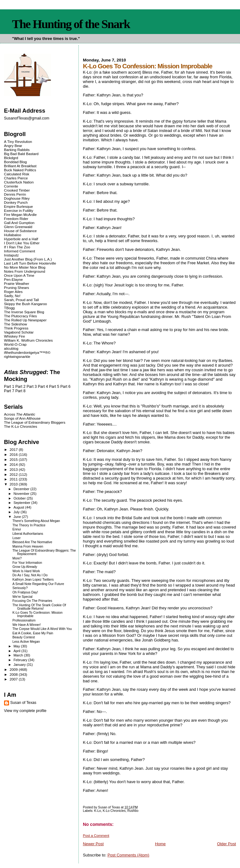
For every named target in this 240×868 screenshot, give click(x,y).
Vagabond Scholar (19, 332)
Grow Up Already (25, 567)
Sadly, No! (12, 296)
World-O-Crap (15, 344)
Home (160, 844)
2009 (14, 669)
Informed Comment (20, 251)
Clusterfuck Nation (19, 182)
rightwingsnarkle (17, 356)
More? (17, 558)
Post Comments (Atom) (128, 855)
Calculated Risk (17, 174)
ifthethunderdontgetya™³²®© (27, 352)
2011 (14, 479)
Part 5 (54, 387)
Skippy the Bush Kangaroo (25, 304)
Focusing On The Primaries (32, 601)
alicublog (11, 348)
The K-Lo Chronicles (21, 426)
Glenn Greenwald (18, 227)
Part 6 (65, 387)
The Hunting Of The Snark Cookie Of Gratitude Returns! (39, 607)
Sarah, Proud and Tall (21, 300)
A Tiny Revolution (18, 141)
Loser (17, 538)
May (17, 646)
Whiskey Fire (15, 336)
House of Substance (20, 231)
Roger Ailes (13, 292)
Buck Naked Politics (20, 170)
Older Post (226, 844)
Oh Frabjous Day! (25, 592)
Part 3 (32, 387)
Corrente (11, 186)
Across (20, 414)
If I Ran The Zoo (17, 247)
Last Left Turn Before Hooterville (30, 263)
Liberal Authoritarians (28, 534)
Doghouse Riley (17, 198)
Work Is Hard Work (26, 571)
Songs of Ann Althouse (22, 418)
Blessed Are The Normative (32, 542)
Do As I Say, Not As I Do (30, 575)
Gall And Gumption (19, 223)
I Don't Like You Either (22, 243)
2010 (14, 484)
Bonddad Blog (15, 162)
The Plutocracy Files (20, 316)
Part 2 (20, 387)
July (17, 512)
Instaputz (11, 255)
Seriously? (20, 588)
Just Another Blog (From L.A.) (28, 259)
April (17, 651)
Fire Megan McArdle (20, 215)
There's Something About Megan (36, 521)
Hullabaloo (13, 235)
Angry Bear (13, 146)
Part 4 (43, 387)
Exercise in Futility (19, 210)
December (22, 489)
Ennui (17, 529)
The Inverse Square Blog (24, 312)
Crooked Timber (17, 190)
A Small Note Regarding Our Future (38, 584)
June (18, 517)
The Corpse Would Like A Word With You (42, 629)
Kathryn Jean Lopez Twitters (33, 580)
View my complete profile (25, 711)
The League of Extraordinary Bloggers (35, 422)
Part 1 (9, 387)
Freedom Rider (16, 219)
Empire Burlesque (18, 206)
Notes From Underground (25, 271)
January (20, 665)
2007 (14, 679)
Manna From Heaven (28, 546)
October (20, 498)
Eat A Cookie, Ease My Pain (33, 633)
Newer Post (93, 844)
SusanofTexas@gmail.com (27, 118)
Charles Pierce (16, 178)
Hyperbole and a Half (21, 239)
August (19, 507)
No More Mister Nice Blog (25, 267)
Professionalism (24, 620)
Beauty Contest (24, 637)
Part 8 (20, 391)
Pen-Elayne (13, 279)
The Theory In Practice (29, 525)
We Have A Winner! (27, 625)
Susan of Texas (23, 703)
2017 (14, 449)
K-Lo (97, 811)
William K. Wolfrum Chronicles (28, 340)
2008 (14, 674)
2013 (14, 469)
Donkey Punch (16, 202)
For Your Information (27, 563)
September (22, 503)
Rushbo (133, 811)
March (19, 655)
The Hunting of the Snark (71, 24)
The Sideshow (16, 324)
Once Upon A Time (19, 275)
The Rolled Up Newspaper (25, 320)
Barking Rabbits (17, 150)
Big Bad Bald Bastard (21, 154)
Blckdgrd (11, 158)
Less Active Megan (26, 642)
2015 (14, 459)
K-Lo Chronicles (114, 811)
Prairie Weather (17, 283)
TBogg (9, 308)
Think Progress (16, 328)
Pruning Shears (17, 288)
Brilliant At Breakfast (20, 166)
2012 (14, 474)
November (22, 494)
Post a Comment (96, 836)
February (21, 660)
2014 (14, 464)
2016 (14, 454)
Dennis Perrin (15, 194)
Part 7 (9, 391)
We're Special (22, 597)
